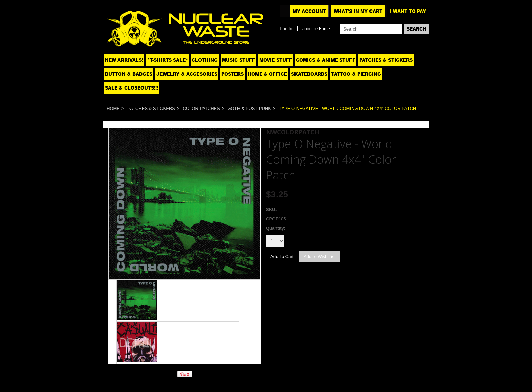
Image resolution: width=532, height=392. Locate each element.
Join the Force (316, 29)
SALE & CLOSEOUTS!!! (131, 88)
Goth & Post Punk (249, 108)
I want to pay (408, 11)
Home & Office (267, 74)
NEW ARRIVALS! (124, 60)
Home (113, 108)
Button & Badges (129, 74)
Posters (232, 74)
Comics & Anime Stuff (326, 60)
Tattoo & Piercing (356, 74)
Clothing (205, 60)
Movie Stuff (276, 60)
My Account (309, 11)
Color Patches (201, 108)
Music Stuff (239, 60)
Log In (286, 29)
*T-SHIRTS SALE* (168, 60)
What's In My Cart (358, 11)
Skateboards (309, 74)
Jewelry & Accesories (187, 74)
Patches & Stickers (386, 60)
